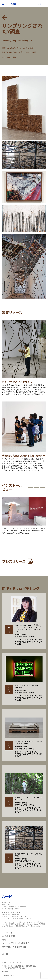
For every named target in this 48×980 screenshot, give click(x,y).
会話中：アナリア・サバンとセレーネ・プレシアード (28, 742)
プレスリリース (18, 561)
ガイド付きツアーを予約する (17, 382)
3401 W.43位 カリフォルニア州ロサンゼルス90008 (14, 906)
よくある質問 (8, 936)
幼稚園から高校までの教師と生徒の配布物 (24, 455)
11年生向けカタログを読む (15, 947)
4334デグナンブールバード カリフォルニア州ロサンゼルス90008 (14, 915)
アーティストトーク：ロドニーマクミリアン (28, 798)
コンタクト (7, 932)
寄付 (4, 939)
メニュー (42, 4)
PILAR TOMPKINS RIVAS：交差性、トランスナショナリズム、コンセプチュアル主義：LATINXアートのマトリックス (28, 628)
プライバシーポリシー (9, 975)
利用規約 (5, 972)
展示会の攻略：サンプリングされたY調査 (28, 855)
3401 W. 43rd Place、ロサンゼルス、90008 (19, 52)
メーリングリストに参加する (16, 943)
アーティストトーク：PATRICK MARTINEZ (26, 686)
